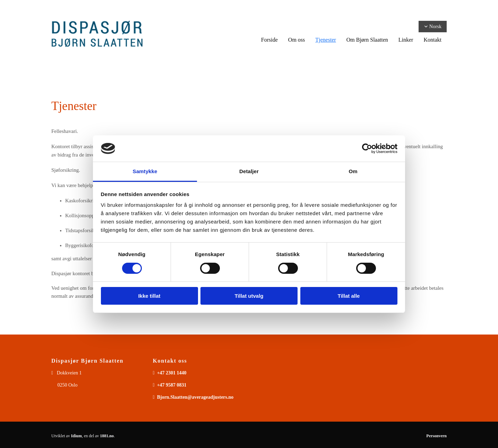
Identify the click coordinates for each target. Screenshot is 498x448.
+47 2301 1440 (172, 373)
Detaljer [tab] (249, 171)
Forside (269, 40)
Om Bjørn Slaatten (367, 40)
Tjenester (326, 40)
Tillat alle (349, 296)
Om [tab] (353, 171)
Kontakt (432, 40)
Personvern (436, 436)
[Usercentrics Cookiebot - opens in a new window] (367, 149)
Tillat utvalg (249, 296)
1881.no (107, 436)
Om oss (297, 40)
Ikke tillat (149, 296)
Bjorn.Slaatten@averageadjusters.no (195, 397)
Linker (406, 40)
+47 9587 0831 (172, 385)
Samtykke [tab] (145, 171)
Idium (76, 436)
